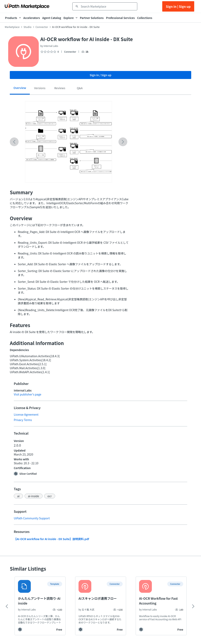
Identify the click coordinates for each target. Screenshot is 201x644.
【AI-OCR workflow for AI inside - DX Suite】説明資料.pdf (51, 539)
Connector (42, 27)
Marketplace (12, 27)
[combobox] (108, 6)
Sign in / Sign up (101, 75)
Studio (28, 27)
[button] (18, 496)
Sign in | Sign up (178, 6)
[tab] (20, 89)
